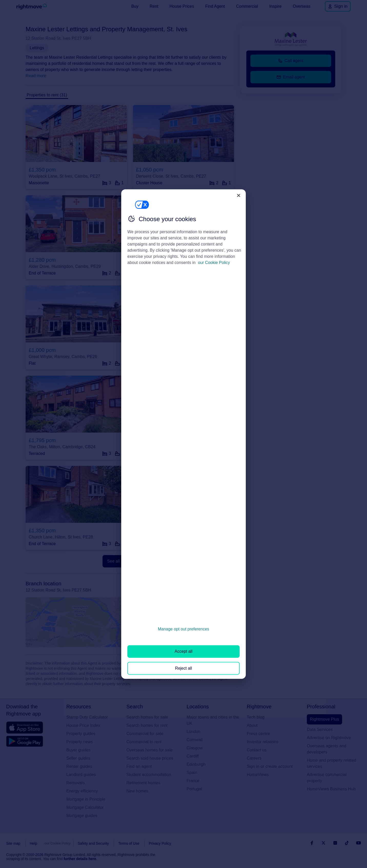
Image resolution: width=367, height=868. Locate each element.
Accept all (183, 651)
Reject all (183, 668)
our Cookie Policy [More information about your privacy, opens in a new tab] (214, 263)
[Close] (239, 195)
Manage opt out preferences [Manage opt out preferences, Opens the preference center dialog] (183, 629)
